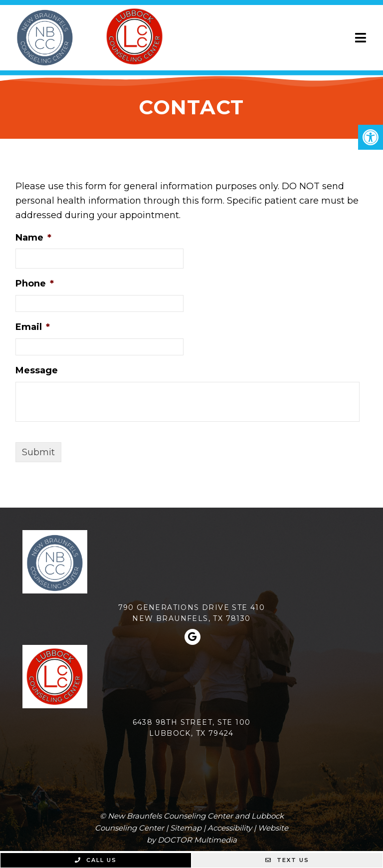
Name (33, 238)
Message (37, 370)
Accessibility (230, 828)
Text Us (287, 860)
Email (33, 327)
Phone (35, 284)
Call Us (96, 860)
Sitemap (186, 828)
